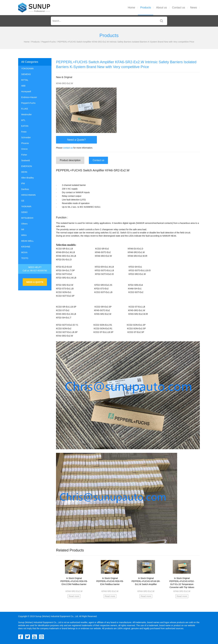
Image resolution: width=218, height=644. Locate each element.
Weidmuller (26, 114)
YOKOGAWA (27, 69)
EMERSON (27, 166)
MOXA (24, 252)
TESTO (25, 258)
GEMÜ (24, 212)
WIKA (24, 235)
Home (131, 8)
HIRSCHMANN (28, 195)
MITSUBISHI (27, 218)
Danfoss (25, 189)
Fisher (24, 155)
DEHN (24, 172)
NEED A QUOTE (35, 282)
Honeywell (26, 92)
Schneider (26, 137)
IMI (23, 229)
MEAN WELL (27, 241)
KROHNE (26, 247)
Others (24, 224)
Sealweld (26, 160)
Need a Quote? (76, 140)
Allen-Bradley (27, 178)
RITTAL (25, 80)
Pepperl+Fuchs (49, 42)
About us (161, 8)
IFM (23, 183)
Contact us (178, 8)
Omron (24, 149)
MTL (23, 120)
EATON (25, 126)
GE (23, 201)
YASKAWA (26, 206)
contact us (68, 148)
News (194, 8)
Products (146, 8)
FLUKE (25, 109)
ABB (23, 86)
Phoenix (25, 143)
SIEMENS (26, 74)
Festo (24, 132)
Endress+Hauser (29, 97)
